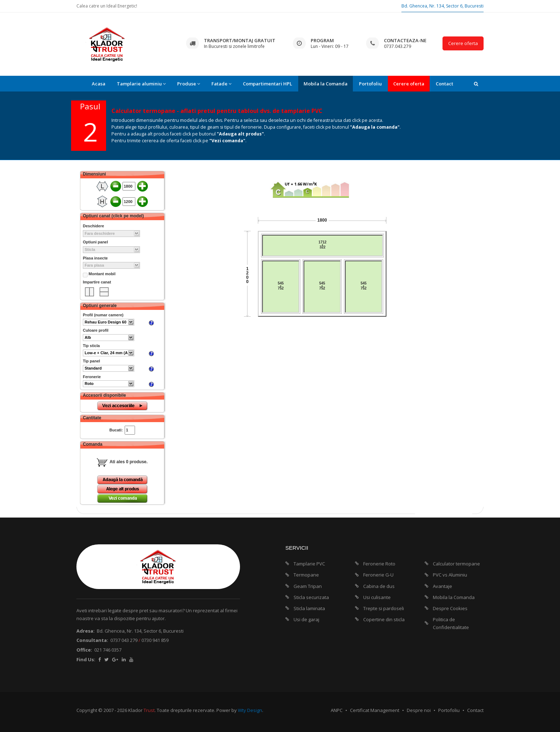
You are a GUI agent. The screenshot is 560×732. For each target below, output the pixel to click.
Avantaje (442, 586)
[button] (476, 84)
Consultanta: (92, 640)
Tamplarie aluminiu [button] (141, 84)
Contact (444, 84)
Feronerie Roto (379, 564)
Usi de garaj (306, 619)
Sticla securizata (311, 597)
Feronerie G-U (378, 575)
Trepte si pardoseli (384, 608)
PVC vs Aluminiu (450, 575)
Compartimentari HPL (267, 84)
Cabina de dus (379, 586)
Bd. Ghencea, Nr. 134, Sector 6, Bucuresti (442, 6)
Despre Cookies (450, 608)
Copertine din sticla (384, 619)
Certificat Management (375, 710)
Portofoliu (370, 84)
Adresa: (86, 631)
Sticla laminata (309, 608)
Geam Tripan (308, 586)
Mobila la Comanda (326, 84)
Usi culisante (377, 597)
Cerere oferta (463, 43)
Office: (84, 650)
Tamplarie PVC (309, 564)
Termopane (306, 575)
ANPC (337, 710)
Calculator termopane (456, 564)
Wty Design (250, 710)
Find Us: (86, 659)
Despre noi (419, 710)
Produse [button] (189, 84)
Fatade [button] (221, 84)
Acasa (99, 84)
